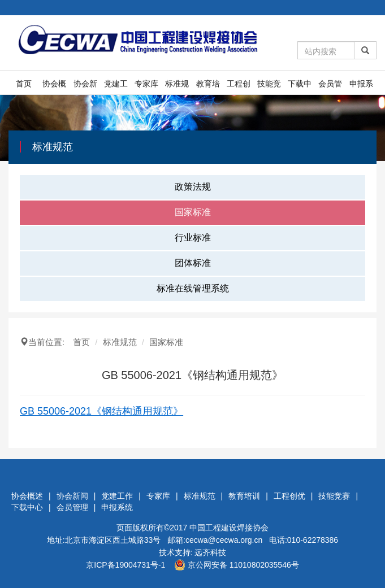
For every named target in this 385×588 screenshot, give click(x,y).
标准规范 (177, 87)
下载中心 (300, 87)
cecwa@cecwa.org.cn (224, 540)
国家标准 (193, 212)
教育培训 (208, 87)
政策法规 (193, 187)
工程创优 (239, 87)
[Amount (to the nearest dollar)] (326, 50)
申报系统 (361, 87)
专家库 (146, 84)
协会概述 (54, 87)
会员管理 (330, 87)
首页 (24, 84)
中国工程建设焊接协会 (229, 528)
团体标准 (193, 263)
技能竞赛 (269, 87)
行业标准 (193, 238)
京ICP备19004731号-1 (126, 565)
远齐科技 (210, 552)
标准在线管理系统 (193, 288)
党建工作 (116, 87)
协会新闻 (85, 87)
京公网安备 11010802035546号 (237, 565)
